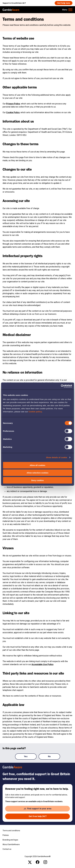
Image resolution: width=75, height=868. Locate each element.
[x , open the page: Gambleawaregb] (30, 862)
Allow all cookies (37, 465)
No (49, 756)
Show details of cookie (57, 457)
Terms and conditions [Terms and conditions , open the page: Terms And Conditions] (11, 831)
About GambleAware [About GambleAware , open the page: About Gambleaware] (11, 844)
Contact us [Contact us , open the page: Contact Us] (7, 849)
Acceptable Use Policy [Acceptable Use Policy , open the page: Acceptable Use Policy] (42, 664)
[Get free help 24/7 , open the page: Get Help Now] (37, 816)
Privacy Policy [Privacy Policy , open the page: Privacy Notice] (13, 104)
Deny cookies (37, 480)
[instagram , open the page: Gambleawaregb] (45, 862)
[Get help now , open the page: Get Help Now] (64, 3)
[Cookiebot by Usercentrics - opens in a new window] (61, 386)
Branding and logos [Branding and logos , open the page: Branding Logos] (10, 840)
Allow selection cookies (37, 473)
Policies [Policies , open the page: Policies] (6, 835)
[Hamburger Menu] (67, 10)
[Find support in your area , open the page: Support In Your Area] (37, 809)
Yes (26, 756)
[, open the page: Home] (11, 10)
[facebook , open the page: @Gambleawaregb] (38, 862)
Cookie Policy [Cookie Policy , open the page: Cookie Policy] (13, 112)
